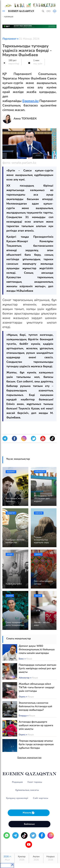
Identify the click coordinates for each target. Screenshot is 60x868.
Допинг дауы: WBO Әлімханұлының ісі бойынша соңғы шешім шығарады (37, 649)
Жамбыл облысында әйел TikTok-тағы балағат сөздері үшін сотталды (36, 687)
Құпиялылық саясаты (27, 790)
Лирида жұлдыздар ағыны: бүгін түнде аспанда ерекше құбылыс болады (36, 744)
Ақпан (36, 858)
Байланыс (29, 824)
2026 (7, 858)
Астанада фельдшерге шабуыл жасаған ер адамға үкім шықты (36, 725)
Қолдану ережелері (17, 798)
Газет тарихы (35, 782)
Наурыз (50, 858)
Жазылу (29, 813)
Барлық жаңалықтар (29, 758)
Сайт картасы (41, 798)
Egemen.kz (30, 101)
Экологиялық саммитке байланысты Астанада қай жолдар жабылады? (35, 706)
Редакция (17, 782)
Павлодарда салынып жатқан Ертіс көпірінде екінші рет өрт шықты (38, 668)
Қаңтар (22, 858)
